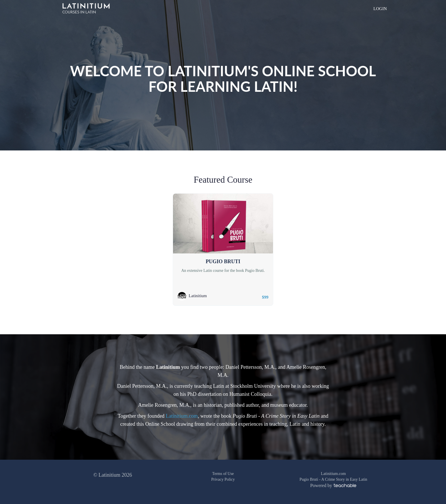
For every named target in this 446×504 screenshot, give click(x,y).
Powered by (333, 485)
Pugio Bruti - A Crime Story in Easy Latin (333, 479)
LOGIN (380, 9)
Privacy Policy (223, 479)
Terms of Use (223, 474)
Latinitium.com (182, 416)
